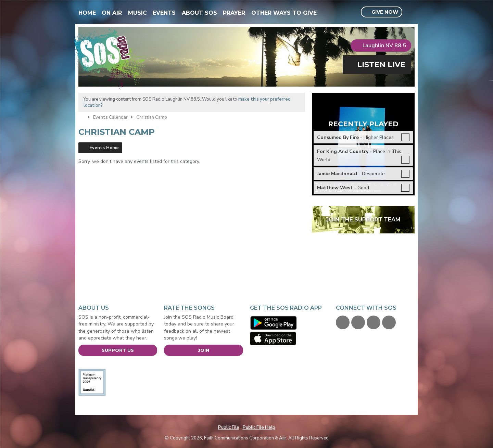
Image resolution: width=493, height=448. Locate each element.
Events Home (104, 148)
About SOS (199, 13)
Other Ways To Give (284, 13)
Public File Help (259, 427)
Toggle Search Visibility (410, 12)
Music (137, 13)
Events (164, 13)
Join (204, 350)
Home (87, 13)
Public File (229, 427)
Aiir (283, 438)
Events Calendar (110, 117)
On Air (112, 13)
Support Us (118, 350)
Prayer (234, 13)
